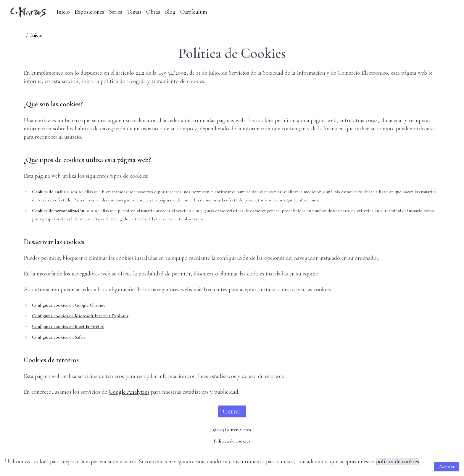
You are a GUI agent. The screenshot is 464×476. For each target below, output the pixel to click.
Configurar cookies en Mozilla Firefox (68, 326)
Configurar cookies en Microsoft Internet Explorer (80, 316)
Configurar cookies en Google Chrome (69, 305)
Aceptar (447, 467)
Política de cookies (232, 441)
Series (116, 12)
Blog (170, 12)
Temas (134, 12)
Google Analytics (129, 392)
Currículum (194, 12)
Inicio (63, 12)
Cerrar (232, 411)
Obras (153, 12)
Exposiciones (89, 12)
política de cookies (398, 461)
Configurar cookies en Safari (59, 337)
